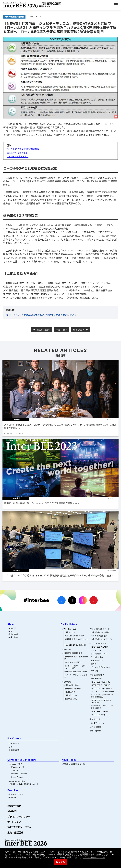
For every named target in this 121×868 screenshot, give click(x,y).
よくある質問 (95, 727)
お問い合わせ (95, 731)
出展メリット (70, 633)
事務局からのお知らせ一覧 (74, 764)
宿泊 (11, 747)
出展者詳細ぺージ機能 (100, 633)
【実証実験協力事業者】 (18, 156)
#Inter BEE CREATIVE (14, 433)
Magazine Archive (17, 781)
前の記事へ (81, 330)
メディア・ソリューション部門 (76, 676)
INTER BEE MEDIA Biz (101, 682)
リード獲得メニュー (99, 654)
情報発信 (95, 671)
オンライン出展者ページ (100, 629)
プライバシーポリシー (19, 817)
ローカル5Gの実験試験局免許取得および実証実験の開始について (43, 315)
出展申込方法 (70, 692)
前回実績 (67, 650)
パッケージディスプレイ (101, 668)
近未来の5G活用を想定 (17, 153)
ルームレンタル (97, 657)
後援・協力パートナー (18, 638)
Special (15, 771)
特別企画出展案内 (97, 675)
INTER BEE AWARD (99, 647)
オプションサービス (98, 644)
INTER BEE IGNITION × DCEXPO (101, 702)
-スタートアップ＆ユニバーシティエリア (102, 707)
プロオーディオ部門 (73, 663)
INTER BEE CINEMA (100, 712)
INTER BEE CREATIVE (100, 685)
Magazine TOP (15, 764)
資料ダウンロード (16, 795)
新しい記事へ (42, 330)
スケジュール (95, 719)
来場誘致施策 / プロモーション (76, 641)
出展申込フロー (71, 696)
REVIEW (12, 798)
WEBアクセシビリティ (19, 827)
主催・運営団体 (15, 833)
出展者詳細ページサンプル (102, 639)
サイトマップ (14, 822)
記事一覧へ (62, 330)
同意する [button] (60, 862)
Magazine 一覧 (18, 767)
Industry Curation (19, 774)
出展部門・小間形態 (73, 689)
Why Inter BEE (70, 629)
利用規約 (12, 811)
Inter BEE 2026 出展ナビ (75, 645)
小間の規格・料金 (72, 685)
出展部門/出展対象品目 (73, 653)
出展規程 (67, 682)
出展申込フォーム (97, 723)
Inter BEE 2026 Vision (74, 636)
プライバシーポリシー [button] (94, 857)
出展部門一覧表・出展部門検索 (76, 658)
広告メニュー (96, 651)
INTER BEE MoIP (98, 715)
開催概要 (12, 629)
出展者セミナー (97, 661)
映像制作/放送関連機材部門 (76, 672)
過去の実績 (13, 635)
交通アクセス (14, 744)
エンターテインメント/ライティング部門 (76, 667)
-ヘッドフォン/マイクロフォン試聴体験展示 (102, 696)
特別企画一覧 (96, 679)
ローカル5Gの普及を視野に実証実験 (23, 149)
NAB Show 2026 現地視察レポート (24, 784)
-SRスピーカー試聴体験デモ (102, 692)
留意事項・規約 (71, 699)
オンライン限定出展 (99, 636)
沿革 (11, 632)
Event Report (17, 777)
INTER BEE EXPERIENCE (102, 689)
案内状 (94, 664)
